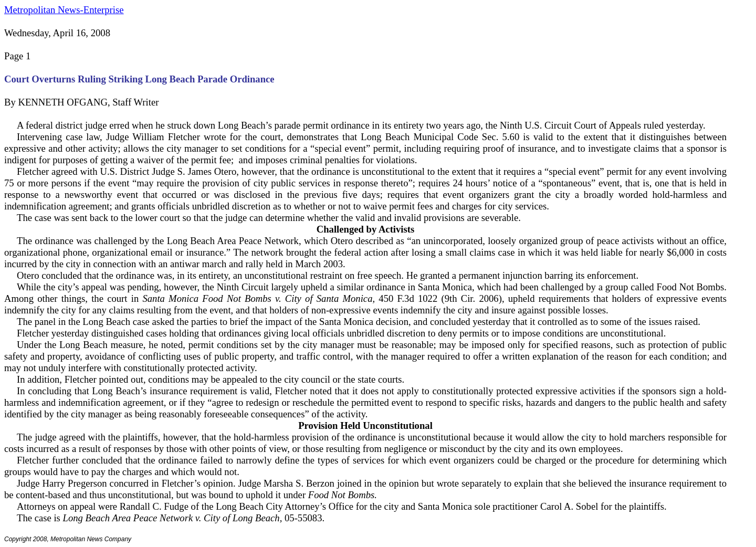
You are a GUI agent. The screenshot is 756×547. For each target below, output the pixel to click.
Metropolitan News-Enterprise (64, 10)
